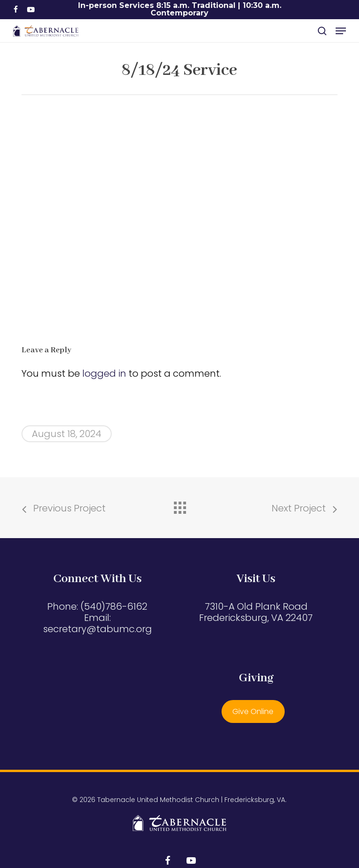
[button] (341, 31)
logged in (104, 373)
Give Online (253, 711)
